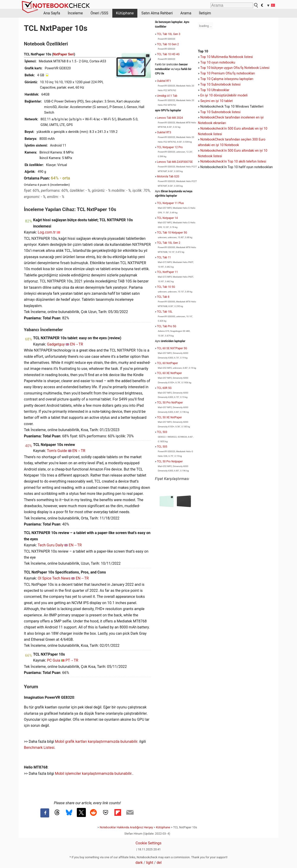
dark (139, 863)
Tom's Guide (57, 451)
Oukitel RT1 (164, 81)
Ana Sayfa (52, 13)
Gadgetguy (56, 344)
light (150, 863)
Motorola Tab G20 (168, 176)
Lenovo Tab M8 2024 (170, 118)
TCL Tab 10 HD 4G (168, 54)
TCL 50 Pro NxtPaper (170, 403)
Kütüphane (125, 13)
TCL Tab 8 (163, 297)
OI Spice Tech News (54, 578)
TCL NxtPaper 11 (167, 272)
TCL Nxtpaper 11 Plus (170, 203)
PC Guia (53, 660)
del (159, 863)
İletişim (205, 13)
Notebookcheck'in (214, 151)
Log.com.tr (47, 232)
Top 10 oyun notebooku (218, 62)
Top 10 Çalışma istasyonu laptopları (227, 79)
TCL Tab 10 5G (166, 287)
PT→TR (72, 660)
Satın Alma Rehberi (157, 13)
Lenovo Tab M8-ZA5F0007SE (175, 162)
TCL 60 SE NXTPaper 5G (172, 348)
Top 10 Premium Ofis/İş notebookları (228, 73)
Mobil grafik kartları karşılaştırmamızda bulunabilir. (97, 741)
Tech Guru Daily (50, 545)
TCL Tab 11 (164, 257)
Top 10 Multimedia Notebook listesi (227, 57)
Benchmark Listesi (39, 748)
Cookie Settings (148, 843)
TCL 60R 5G (164, 388)
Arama (186, 13)
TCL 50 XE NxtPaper (169, 417)
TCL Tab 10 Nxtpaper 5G (172, 233)
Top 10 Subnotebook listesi (220, 85)
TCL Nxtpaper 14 (167, 218)
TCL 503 (162, 432)
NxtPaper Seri (64, 54)
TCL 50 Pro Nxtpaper (170, 461)
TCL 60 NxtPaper (167, 363)
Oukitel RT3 (164, 132)
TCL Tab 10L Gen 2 (169, 243)
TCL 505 (162, 447)
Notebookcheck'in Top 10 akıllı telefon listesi (233, 162)
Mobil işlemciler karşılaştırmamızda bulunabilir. (94, 774)
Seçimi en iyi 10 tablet (216, 101)
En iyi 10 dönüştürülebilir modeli (224, 95)
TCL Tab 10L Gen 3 (169, 34)
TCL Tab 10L (165, 312)
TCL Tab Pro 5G (166, 326)
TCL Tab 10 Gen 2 (168, 44)
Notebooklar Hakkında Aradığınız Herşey (126, 827)
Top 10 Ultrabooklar (215, 90)
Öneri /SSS (99, 13)
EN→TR (77, 344)
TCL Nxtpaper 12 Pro (170, 147)
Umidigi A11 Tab (167, 96)
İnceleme (75, 13)
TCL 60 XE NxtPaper (169, 373)
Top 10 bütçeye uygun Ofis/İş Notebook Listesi (235, 68)
